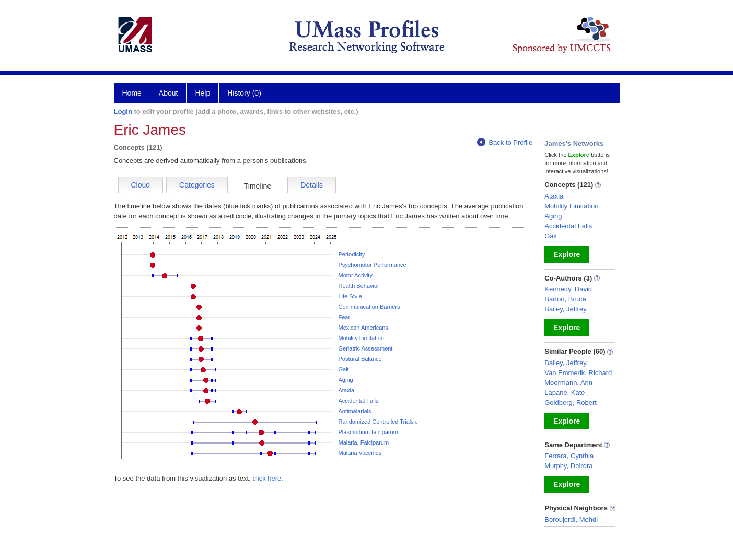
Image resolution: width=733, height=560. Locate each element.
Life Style (350, 296)
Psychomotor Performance (373, 265)
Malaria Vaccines (360, 453)
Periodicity (352, 254)
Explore (567, 254)
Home (132, 93)
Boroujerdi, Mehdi (571, 520)
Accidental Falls (359, 401)
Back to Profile (505, 142)
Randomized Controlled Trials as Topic (388, 422)
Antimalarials (355, 411)
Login (123, 112)
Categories (197, 185)
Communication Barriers (369, 307)
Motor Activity (356, 275)
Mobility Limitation (361, 338)
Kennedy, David (568, 289)
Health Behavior (359, 286)
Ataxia (347, 390)
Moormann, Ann (568, 383)
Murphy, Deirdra (568, 466)
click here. (268, 478)
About (168, 93)
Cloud (141, 185)
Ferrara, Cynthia (569, 456)
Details (312, 185)
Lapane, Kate (565, 393)
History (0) (244, 93)
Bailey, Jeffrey (565, 309)
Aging (346, 380)
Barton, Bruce (565, 299)
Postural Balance (360, 359)
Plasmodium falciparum (368, 432)
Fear (345, 317)
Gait (344, 369)
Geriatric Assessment (366, 348)
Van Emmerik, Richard (578, 373)
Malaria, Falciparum (364, 442)
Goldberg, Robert (571, 402)
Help (202, 93)
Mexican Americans (363, 328)
